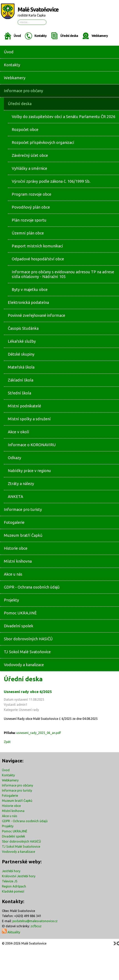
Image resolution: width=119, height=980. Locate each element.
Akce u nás (10, 816)
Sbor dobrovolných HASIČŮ (21, 841)
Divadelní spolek (14, 836)
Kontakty (41, 36)
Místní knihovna (13, 811)
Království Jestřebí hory (19, 876)
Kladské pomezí (13, 891)
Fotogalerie (10, 796)
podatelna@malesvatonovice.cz (35, 921)
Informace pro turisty (17, 790)
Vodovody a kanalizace (18, 852)
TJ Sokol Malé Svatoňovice (21, 846)
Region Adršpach (14, 886)
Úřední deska (69, 36)
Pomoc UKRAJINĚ (15, 831)
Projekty (8, 826)
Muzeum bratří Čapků (17, 801)
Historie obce (11, 806)
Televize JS (10, 881)
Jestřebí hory (11, 871)
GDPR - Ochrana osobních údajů (25, 821)
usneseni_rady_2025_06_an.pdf (39, 733)
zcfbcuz (36, 926)
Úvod (17, 36)
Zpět (7, 742)
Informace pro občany (18, 785)
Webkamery (100, 36)
